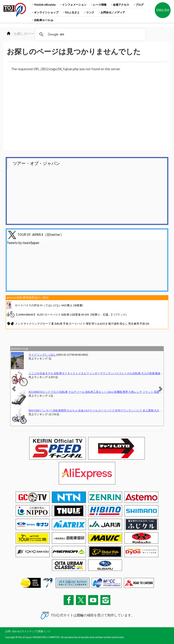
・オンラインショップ (45, 12)
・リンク (89, 12)
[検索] (90, 34)
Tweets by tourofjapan (23, 243)
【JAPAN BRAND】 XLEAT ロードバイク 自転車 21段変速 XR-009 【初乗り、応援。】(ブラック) (71, 315)
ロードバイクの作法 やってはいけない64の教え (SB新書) (49, 305)
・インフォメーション (73, 5)
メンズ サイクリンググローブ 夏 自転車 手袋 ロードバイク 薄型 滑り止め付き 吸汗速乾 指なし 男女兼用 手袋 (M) (82, 324)
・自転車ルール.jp (42, 20)
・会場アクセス (120, 5)
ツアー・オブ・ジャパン (36, 163)
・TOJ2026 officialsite (43, 5)
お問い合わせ (12, 631)
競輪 (80, 615)
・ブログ (138, 5)
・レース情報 (98, 5)
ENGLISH (163, 10)
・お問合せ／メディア (111, 12)
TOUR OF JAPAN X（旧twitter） (41, 235)
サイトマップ (29, 631)
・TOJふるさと (71, 12)
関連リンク (44, 631)
